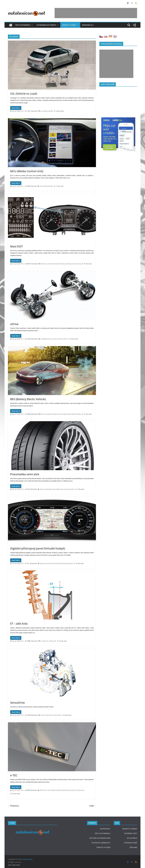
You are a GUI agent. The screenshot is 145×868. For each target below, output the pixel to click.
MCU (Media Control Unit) (27, 171)
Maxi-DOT (43, 264)
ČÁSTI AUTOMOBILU (103, 833)
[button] (32, 25)
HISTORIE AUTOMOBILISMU (100, 838)
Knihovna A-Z (88, 25)
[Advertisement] (96, 13)
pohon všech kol (57, 339)
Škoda (79, 264)
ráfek (51, 641)
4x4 (41, 339)
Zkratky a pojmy (69, 25)
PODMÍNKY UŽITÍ (131, 833)
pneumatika (48, 489)
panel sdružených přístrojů (56, 264)
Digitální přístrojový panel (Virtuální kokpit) (38, 548)
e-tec (48, 790)
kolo (47, 641)
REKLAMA (133, 847)
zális (55, 641)
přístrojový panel (71, 264)
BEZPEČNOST (105, 829)
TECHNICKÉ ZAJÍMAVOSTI (101, 843)
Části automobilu (23, 25)
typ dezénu (71, 489)
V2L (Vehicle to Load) (24, 94)
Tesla (41, 186)
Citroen (43, 715)
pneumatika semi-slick (60, 489)
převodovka (58, 715)
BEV (42, 414)
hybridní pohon (66, 790)
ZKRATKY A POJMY (103, 847)
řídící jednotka (48, 186)
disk (44, 641)
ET (41, 641)
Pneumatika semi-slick (25, 474)
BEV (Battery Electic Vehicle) (28, 399)
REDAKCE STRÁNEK (130, 829)
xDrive (14, 324)
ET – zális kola (19, 623)
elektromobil (66, 414)
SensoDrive (18, 703)
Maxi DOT (16, 246)
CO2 (45, 414)
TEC (45, 790)
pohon (49, 339)
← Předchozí (13, 806)
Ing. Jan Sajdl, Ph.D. (18, 111)
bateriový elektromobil (54, 414)
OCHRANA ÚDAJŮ (130, 843)
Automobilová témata (46, 25)
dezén (42, 489)
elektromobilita (48, 111)
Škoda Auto (81, 790)
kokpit (42, 563)
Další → (93, 806)
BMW (45, 339)
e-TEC (14, 775)
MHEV (41, 790)
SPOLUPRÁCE (132, 838)
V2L (41, 111)
